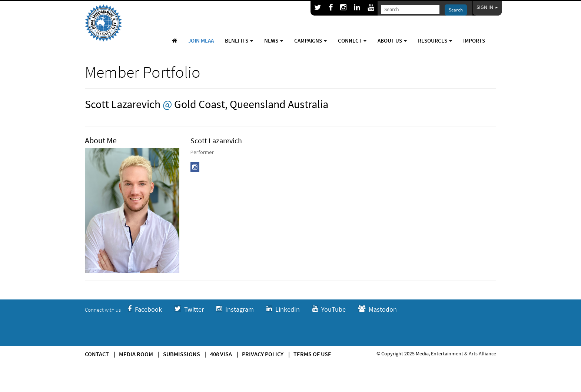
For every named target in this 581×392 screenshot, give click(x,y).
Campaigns (311, 41)
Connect (352, 41)
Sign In (487, 7)
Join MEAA (201, 41)
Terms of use (312, 354)
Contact (97, 354)
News (274, 41)
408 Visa (221, 354)
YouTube (329, 309)
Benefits (239, 41)
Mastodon (378, 309)
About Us (392, 41)
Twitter (189, 309)
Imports (474, 41)
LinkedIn (283, 309)
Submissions (182, 354)
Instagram (235, 309)
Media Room (136, 354)
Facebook (145, 309)
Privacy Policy (263, 354)
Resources (435, 41)
